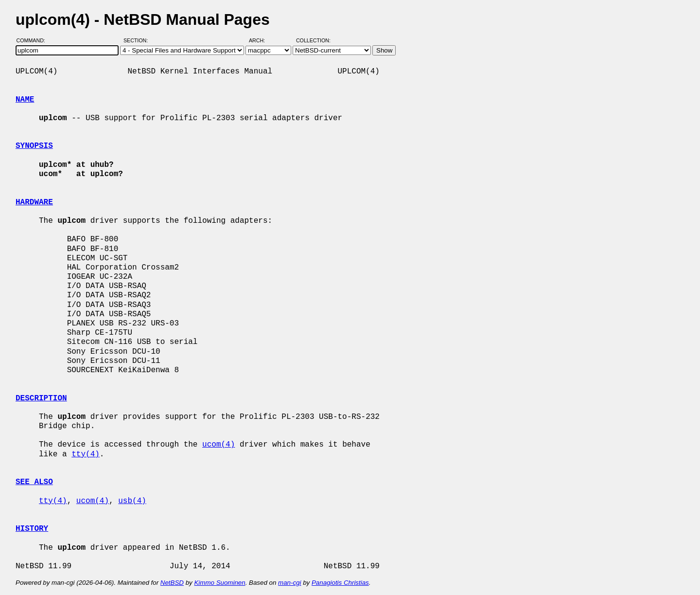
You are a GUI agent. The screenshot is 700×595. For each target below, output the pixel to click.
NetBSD (172, 583)
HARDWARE (34, 202)
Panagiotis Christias (340, 583)
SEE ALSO (34, 482)
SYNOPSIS (34, 146)
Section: (138, 40)
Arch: (261, 40)
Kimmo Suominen (219, 583)
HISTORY (32, 529)
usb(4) (132, 501)
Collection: (313, 40)
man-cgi (289, 583)
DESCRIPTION (41, 398)
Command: (34, 40)
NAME (25, 100)
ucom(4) (219, 445)
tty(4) (86, 454)
